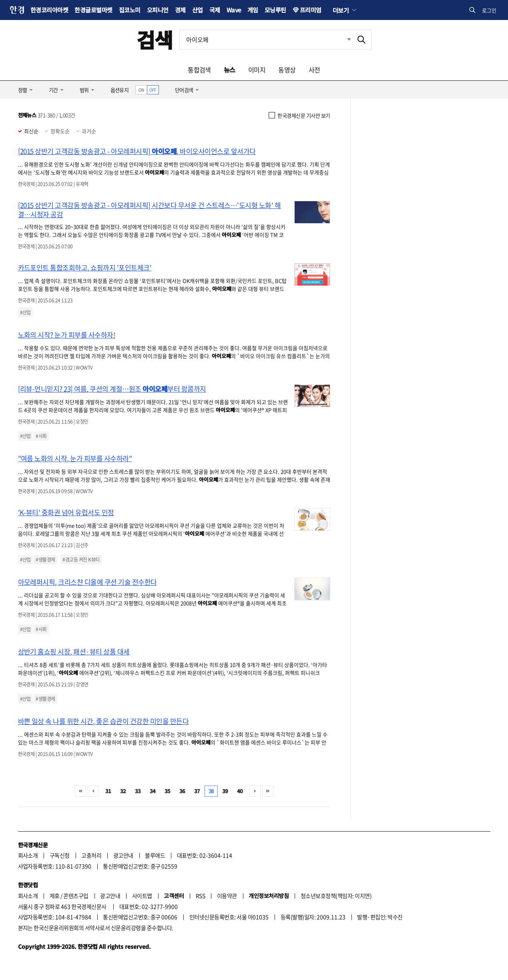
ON (141, 90)
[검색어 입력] (266, 40)
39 (225, 791)
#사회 (41, 436)
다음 (255, 791)
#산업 (25, 312)
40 (240, 791)
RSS (200, 896)
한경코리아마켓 (49, 10)
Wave (234, 10)
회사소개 (28, 855)
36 (182, 791)
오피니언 (158, 10)
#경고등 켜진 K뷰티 (81, 560)
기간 (53, 90)
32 (123, 791)
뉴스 (230, 70)
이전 (93, 791)
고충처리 (91, 855)
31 (108, 791)
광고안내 (123, 855)
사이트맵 (142, 896)
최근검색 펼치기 (343, 40)
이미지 (257, 70)
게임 (253, 10)
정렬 (23, 90)
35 (168, 791)
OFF (153, 90)
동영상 (287, 70)
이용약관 (227, 896)
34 (153, 791)
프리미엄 (311, 10)
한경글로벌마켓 (93, 10)
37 (197, 791)
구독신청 (60, 855)
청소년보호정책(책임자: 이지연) (336, 896)
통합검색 (199, 70)
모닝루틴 (275, 10)
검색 (155, 39)
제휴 (55, 896)
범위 (84, 90)
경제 (180, 10)
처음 (80, 791)
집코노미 (130, 10)
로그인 (489, 10)
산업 (198, 10)
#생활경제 (45, 560)
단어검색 (184, 90)
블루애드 (155, 855)
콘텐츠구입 (76, 896)
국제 (215, 10)
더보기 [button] (341, 10)
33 (138, 791)
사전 (314, 70)
